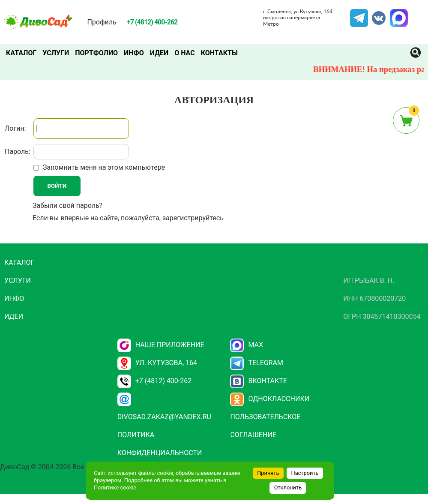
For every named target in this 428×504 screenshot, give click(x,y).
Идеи (159, 53)
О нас (185, 53)
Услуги (56, 53)
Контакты (219, 53)
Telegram (359, 14)
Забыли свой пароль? (67, 205)
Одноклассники (270, 399)
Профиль (102, 22)
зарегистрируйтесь (193, 218)
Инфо (134, 53)
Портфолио (96, 53)
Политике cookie (115, 487)
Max (247, 345)
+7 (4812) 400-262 (154, 381)
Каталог (21, 53)
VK (374, 14)
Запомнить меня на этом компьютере (103, 167)
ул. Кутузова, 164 (157, 363)
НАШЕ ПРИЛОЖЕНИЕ (161, 345)
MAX (398, 14)
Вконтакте (259, 381)
